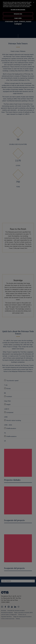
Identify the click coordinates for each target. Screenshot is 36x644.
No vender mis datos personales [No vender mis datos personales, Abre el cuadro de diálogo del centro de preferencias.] (18, 10)
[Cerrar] (34, 2)
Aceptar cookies (18, 18)
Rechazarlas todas (18, 14)
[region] (18, 10)
